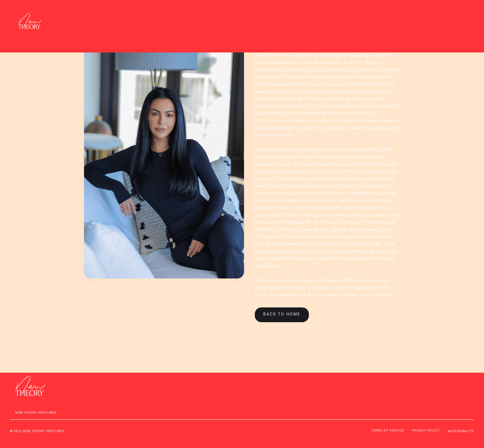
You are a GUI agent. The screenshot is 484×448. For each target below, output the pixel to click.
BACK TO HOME (282, 315)
